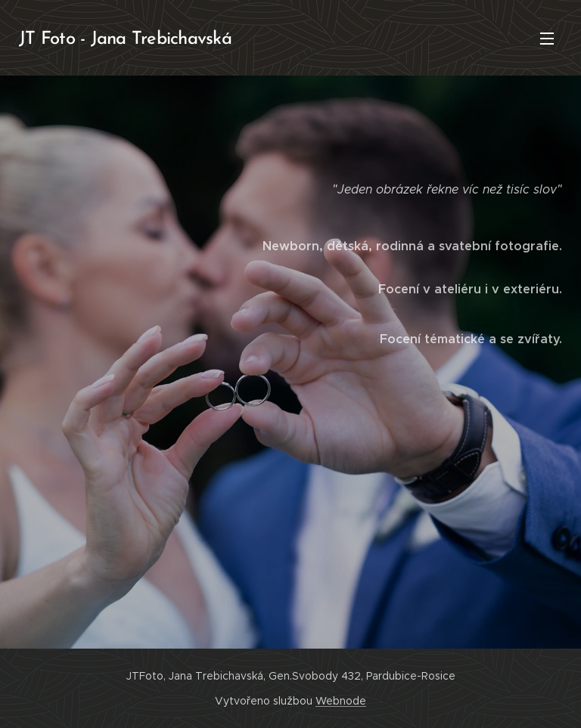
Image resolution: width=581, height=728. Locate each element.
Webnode (341, 701)
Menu (547, 39)
